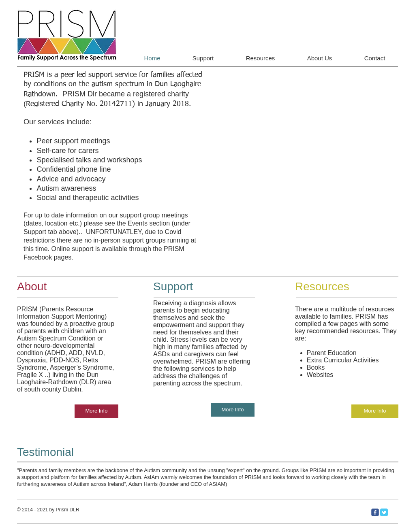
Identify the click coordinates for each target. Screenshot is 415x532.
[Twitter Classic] (384, 512)
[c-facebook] (375, 512)
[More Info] (96, 411)
